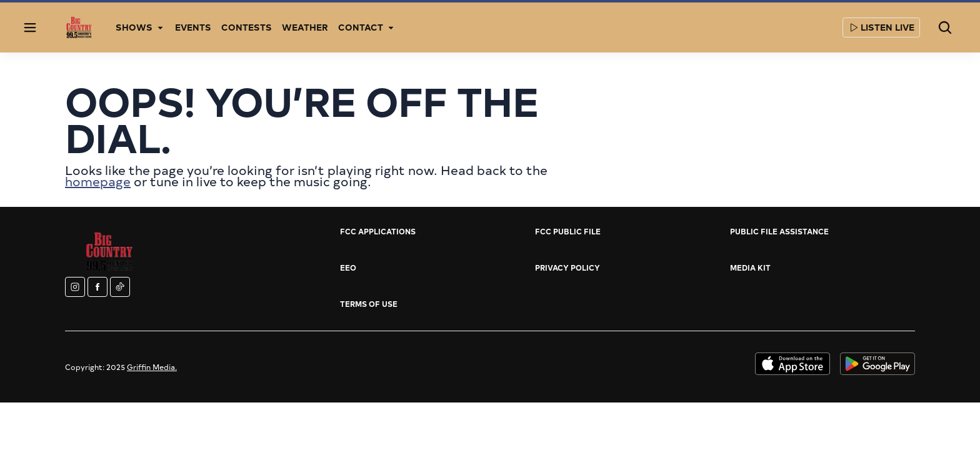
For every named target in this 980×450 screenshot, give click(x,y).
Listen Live (881, 27)
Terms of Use (369, 304)
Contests (247, 27)
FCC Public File (568, 231)
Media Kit (750, 267)
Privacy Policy (567, 267)
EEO (348, 267)
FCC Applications (378, 231)
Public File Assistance (779, 231)
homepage (98, 181)
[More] (160, 27)
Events (193, 27)
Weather (305, 27)
